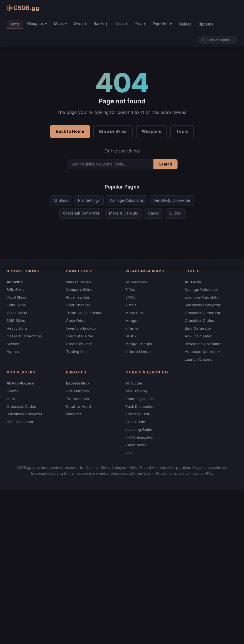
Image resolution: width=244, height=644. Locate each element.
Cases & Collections (24, 336)
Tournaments (77, 399)
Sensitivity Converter (172, 200)
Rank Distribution (140, 406)
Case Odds (76, 320)
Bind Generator (198, 328)
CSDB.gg (23, 8)
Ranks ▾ (101, 24)
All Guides (134, 383)
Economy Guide (139, 399)
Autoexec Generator (202, 352)
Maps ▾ (60, 24)
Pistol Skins (16, 297)
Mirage (131, 320)
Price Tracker (78, 297)
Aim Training (136, 391)
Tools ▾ (121, 24)
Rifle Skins (16, 289)
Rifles (130, 289)
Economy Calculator (202, 297)
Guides (185, 24)
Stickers (14, 344)
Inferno (132, 328)
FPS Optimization (140, 437)
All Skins (61, 200)
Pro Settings (89, 200)
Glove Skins (17, 313)
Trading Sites (77, 352)
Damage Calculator (126, 200)
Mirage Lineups (139, 344)
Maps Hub (134, 313)
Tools (182, 131)
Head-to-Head (78, 406)
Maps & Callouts (124, 213)
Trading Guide (138, 414)
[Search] (218, 40)
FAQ (129, 453)
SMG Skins (16, 320)
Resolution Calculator (203, 344)
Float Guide (135, 422)
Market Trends (79, 282)
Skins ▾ (80, 24)
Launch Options (198, 359)
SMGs (130, 297)
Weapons (151, 131)
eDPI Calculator (198, 336)
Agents (13, 352)
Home (15, 24)
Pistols (131, 305)
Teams (12, 391)
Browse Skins (113, 131)
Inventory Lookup (81, 328)
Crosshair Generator (81, 213)
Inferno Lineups (139, 352)
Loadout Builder (80, 336)
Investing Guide (139, 429)
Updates (206, 24)
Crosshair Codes (199, 320)
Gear (11, 399)
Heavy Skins (17, 328)
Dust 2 (131, 336)
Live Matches (77, 391)
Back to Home (70, 131)
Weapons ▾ (37, 24)
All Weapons (136, 282)
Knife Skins (16, 305)
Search (165, 164)
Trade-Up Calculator (84, 313)
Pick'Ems (74, 414)
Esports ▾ (162, 24)
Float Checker (78, 305)
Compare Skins (79, 289)
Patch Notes (136, 445)
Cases (153, 213)
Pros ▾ (140, 24)
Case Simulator (79, 344)
